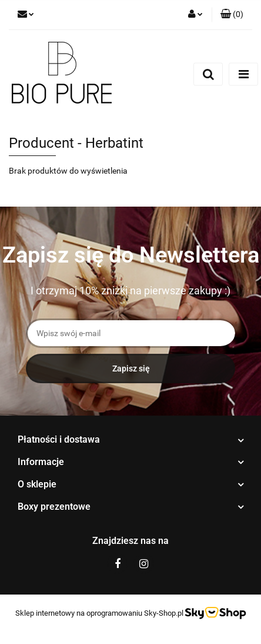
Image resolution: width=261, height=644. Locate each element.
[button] (232, 15)
